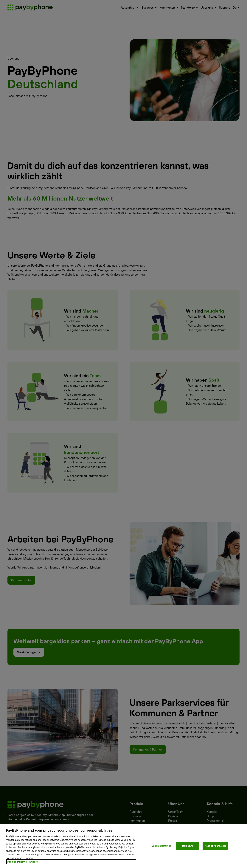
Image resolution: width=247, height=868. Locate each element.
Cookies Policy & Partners (22, 862)
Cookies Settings (161, 846)
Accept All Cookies (215, 846)
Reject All (188, 846)
